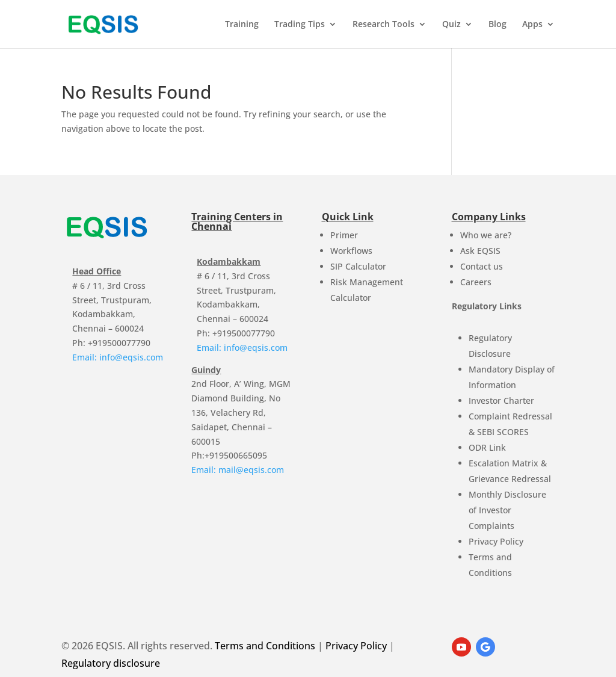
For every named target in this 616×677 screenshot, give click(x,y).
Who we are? (486, 235)
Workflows (351, 251)
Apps (532, 25)
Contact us (482, 266)
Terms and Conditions (265, 646)
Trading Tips (300, 25)
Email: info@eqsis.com (118, 357)
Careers (476, 282)
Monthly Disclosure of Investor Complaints (507, 510)
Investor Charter (501, 400)
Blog (497, 25)
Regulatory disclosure (111, 663)
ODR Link (487, 447)
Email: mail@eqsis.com (238, 470)
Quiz (451, 25)
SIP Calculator (358, 266)
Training (242, 25)
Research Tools (383, 25)
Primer (344, 235)
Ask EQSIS (480, 251)
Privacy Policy (496, 541)
